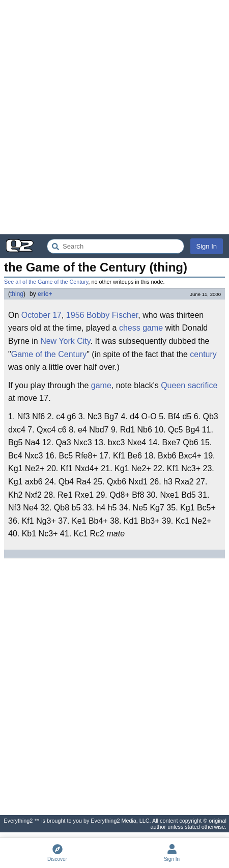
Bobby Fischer (112, 315)
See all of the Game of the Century (46, 282)
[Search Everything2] (116, 246)
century (203, 354)
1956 (75, 315)
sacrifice (203, 385)
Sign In (207, 246)
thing (17, 294)
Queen (173, 385)
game (153, 328)
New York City (65, 341)
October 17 (41, 315)
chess (130, 328)
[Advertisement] (114, 117)
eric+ (45, 294)
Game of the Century (49, 354)
